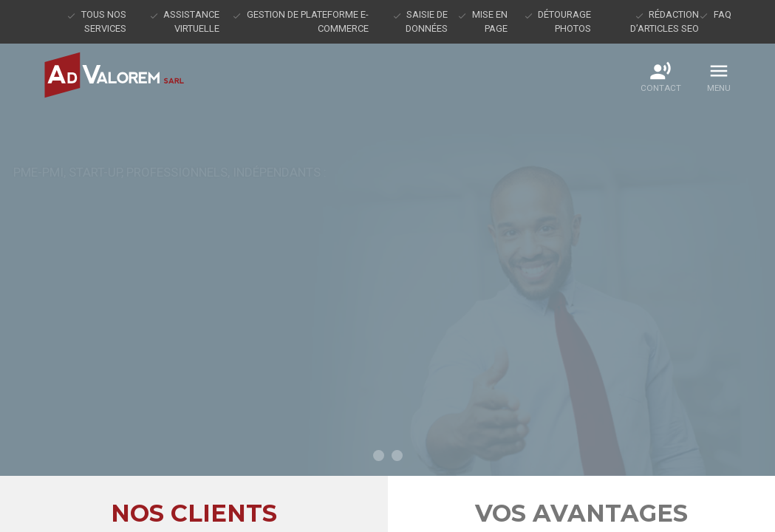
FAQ (723, 14)
